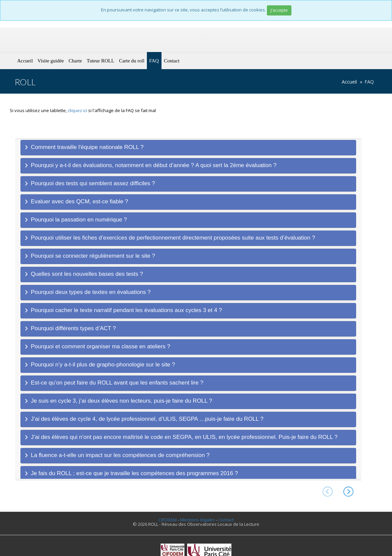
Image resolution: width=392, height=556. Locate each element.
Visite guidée (51, 61)
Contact (172, 61)
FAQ (154, 61)
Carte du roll (132, 61)
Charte (75, 61)
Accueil (25, 61)
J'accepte (279, 10)
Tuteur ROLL (101, 61)
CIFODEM (168, 520)
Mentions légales (198, 520)
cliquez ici (77, 110)
